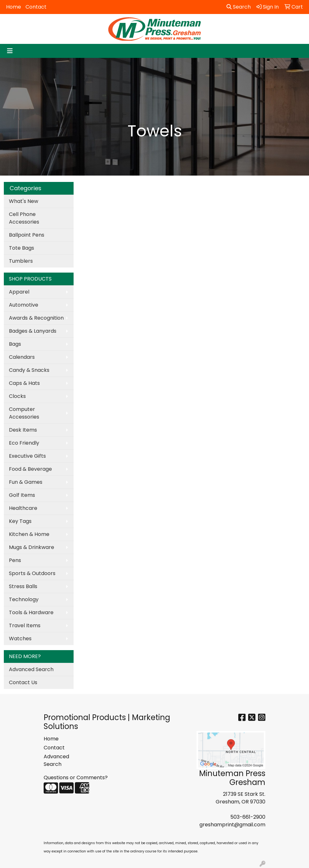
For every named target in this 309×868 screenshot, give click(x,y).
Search (239, 7)
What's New (24, 201)
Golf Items (22, 495)
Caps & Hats (24, 383)
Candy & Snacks (29, 370)
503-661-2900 (248, 817)
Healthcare (23, 508)
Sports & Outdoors (32, 573)
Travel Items (25, 625)
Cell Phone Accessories (24, 218)
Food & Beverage (30, 469)
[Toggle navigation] (10, 51)
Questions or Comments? (76, 778)
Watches (20, 639)
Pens (15, 560)
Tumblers (21, 261)
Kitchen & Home (29, 534)
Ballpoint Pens (27, 235)
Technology (24, 599)
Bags (15, 344)
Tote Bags (22, 248)
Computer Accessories (24, 413)
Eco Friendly (24, 443)
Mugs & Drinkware (32, 547)
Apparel (19, 292)
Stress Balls (23, 586)
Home (14, 7)
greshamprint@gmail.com (232, 825)
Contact (36, 7)
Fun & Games (26, 482)
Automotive (24, 305)
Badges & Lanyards (33, 331)
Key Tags (20, 521)
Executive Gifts (27, 456)
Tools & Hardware (31, 612)
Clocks (17, 396)
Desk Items (23, 430)
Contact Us (23, 682)
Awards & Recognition (36, 318)
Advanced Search (31, 669)
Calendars (22, 357)
